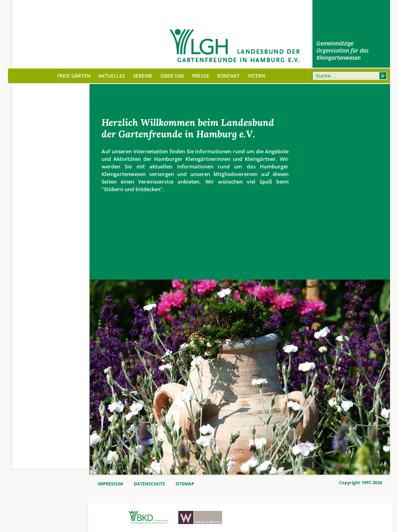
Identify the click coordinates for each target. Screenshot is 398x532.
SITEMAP (185, 484)
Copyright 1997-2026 (361, 483)
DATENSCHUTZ (149, 484)
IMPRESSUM (110, 484)
